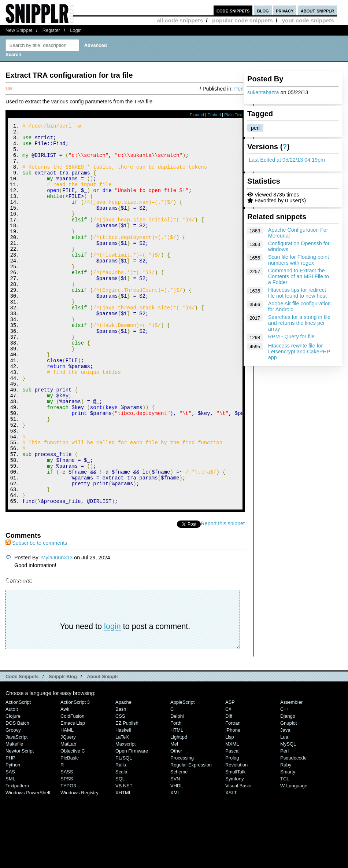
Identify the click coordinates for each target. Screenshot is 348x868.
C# (228, 781)
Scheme (179, 843)
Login (76, 30)
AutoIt (12, 781)
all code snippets (180, 20)
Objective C (73, 822)
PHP (10, 829)
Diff (229, 788)
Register (51, 30)
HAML (67, 801)
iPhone (233, 801)
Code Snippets (22, 748)
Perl (239, 89)
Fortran (233, 795)
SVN (175, 850)
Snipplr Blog (63, 748)
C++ (285, 781)
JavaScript (16, 808)
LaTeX (122, 808)
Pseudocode (293, 829)
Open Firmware (132, 822)
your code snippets (308, 20)
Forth (176, 795)
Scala (121, 843)
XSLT (231, 864)
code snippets (233, 10)
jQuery (68, 808)
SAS (10, 843)
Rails (121, 836)
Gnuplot (288, 795)
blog (263, 10)
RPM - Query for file (291, 336)
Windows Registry (79, 864)
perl (255, 128)
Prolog (232, 829)
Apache (123, 774)
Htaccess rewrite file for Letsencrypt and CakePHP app (299, 352)
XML (175, 864)
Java (285, 801)
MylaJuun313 (57, 629)
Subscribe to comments (36, 614)
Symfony (234, 850)
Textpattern (17, 857)
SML (10, 850)
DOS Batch (17, 795)
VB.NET (124, 857)
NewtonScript (20, 822)
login (112, 698)
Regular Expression (191, 836)
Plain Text (233, 115)
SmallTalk (235, 843)
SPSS (67, 850)
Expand (197, 115)
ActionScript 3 (75, 774)
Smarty (288, 843)
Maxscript (125, 815)
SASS (67, 843)
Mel (174, 815)
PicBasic (70, 829)
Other (176, 822)
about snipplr (317, 10)
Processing (182, 829)
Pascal (232, 822)
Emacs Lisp (73, 795)
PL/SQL (124, 829)
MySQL (288, 815)
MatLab (68, 815)
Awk (65, 781)
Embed (214, 115)
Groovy (13, 801)
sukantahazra (263, 92)
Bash (121, 781)
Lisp (230, 808)
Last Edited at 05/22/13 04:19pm (287, 160)
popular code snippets (243, 20)
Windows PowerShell (28, 864)
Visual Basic (238, 857)
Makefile (14, 815)
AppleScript (182, 774)
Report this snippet (223, 595)
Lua (284, 808)
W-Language (294, 857)
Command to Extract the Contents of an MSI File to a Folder (299, 276)
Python (13, 836)
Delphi (177, 788)
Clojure (13, 788)
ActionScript (18, 774)
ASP (230, 774)
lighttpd (179, 808)
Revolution (236, 836)
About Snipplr (103, 748)
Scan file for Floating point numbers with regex (299, 260)
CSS (120, 788)
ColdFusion (73, 788)
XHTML (123, 864)
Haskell (123, 801)
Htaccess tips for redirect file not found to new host (297, 293)
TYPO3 (68, 857)
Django (288, 788)
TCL (285, 850)
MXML (232, 815)
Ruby (286, 836)
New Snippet (19, 30)
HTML (177, 801)
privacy (285, 10)
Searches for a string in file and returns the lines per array (299, 323)
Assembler (291, 774)
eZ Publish (127, 795)
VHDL (177, 857)
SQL (120, 850)
